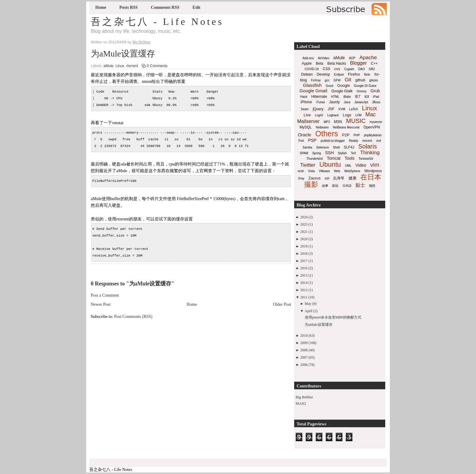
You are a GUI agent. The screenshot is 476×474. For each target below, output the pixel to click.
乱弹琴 (339, 178)
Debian (307, 74)
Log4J (319, 115)
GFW (337, 80)
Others (326, 134)
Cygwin (349, 69)
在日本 (371, 177)
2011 (304, 297)
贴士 (360, 185)
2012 (304, 290)
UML (348, 166)
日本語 (347, 186)
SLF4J (349, 147)
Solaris (367, 146)
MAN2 (301, 404)
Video (361, 165)
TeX (354, 153)
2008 (304, 350)
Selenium (323, 147)
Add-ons (308, 58)
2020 (304, 239)
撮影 (311, 184)
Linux (120, 66)
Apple (307, 63)
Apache (368, 58)
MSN (338, 122)
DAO (362, 69)
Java (347, 102)
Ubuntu (330, 164)
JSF (331, 109)
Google (344, 85)
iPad (376, 97)
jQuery (318, 109)
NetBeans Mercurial (346, 127)
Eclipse (339, 75)
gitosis (373, 80)
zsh (327, 178)
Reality (354, 141)
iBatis (347, 97)
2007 (304, 357)
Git (348, 80)
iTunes (321, 102)
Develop (323, 74)
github (360, 80)
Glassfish (312, 85)
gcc (327, 80)
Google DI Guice (365, 86)
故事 (325, 186)
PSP (312, 140)
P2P (346, 135)
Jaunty (334, 102)
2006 (304, 365)
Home (101, 7)
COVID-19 (312, 69)
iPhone (306, 102)
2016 (304, 268)
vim (375, 165)
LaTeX (353, 109)
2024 (304, 217)
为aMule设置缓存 (123, 54)
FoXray (316, 80)
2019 (304, 246)
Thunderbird (314, 159)
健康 (352, 178)
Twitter (308, 165)
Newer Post (101, 304)
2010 (304, 336)
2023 (304, 224)
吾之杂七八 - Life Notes (157, 22)
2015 (304, 275)
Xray (301, 178)
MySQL (306, 127)
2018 (304, 254)
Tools (350, 158)
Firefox (354, 74)
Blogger (358, 63)
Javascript (361, 102)
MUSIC (356, 121)
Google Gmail (313, 91)
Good (329, 86)
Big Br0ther (304, 397)
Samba (308, 147)
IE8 (367, 97)
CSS (326, 69)
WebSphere (352, 171)
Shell (336, 147)
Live (307, 115)
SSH (330, 153)
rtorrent (132, 66)
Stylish (342, 153)
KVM (342, 109)
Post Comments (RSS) (133, 317)
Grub (375, 91)
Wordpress (373, 171)
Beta (320, 63)
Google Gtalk (342, 91)
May (308, 304)
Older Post (282, 304)
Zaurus (314, 178)
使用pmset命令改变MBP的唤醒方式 (333, 317)
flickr (367, 75)
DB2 (372, 69)
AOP (352, 58)
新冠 (335, 186)
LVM (359, 115)
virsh (301, 171)
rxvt (379, 141)
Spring (316, 153)
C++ (374, 63)
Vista (311, 171)
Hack (304, 97)
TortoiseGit (366, 159)
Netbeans (322, 127)
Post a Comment (105, 295)
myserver (376, 122)
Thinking (370, 153)
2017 (304, 261)
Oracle (304, 135)
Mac (371, 114)
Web (337, 171)
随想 (372, 186)
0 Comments (157, 66)
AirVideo (324, 58)
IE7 (358, 97)
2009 (304, 343)
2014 (304, 283)
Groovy (362, 91)
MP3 (327, 122)
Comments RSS (165, 7)
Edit (196, 7)
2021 (304, 232)
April (309, 311)
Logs (347, 115)
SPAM (304, 153)
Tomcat (333, 158)
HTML (335, 97)
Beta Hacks (337, 63)
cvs (337, 69)
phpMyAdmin (373, 135)
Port (301, 141)
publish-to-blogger (333, 141)
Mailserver (308, 121)
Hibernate (319, 97)
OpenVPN (372, 127)
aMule (109, 66)
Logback (333, 115)
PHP (357, 135)
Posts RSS (128, 7)
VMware (324, 171)
